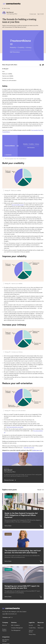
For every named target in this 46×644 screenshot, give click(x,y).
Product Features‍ (4, 630)
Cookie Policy (32, 628)
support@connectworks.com (10, 614)
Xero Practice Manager (6, 640)
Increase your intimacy (8, 78)
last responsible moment (18, 205)
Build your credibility (7, 74)
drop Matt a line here (29, 448)
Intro (3, 71)
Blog (39, 625)
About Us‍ (5, 625)
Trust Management (16, 630)
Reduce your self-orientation (9, 80)
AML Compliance (15, 625)
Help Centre (41, 628)
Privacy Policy (32, 634)
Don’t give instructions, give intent (15, 427)
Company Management (17, 628)
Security (31, 625)
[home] (11, 4)
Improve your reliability (8, 76)
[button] (42, 4)
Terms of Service (31, 631)
